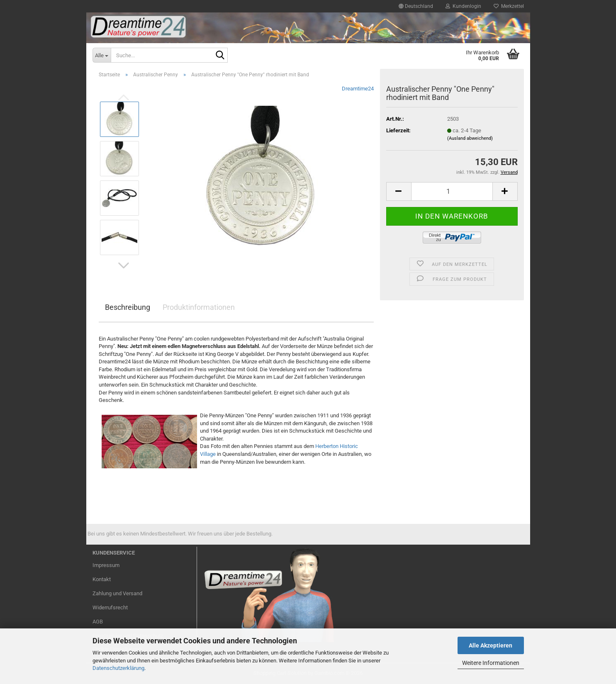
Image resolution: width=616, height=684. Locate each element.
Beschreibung (128, 307)
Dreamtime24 (358, 89)
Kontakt (102, 579)
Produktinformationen (199, 307)
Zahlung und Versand (117, 593)
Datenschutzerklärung (118, 668)
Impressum (106, 565)
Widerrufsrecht (110, 607)
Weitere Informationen (491, 663)
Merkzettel (509, 6)
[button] (416, 6)
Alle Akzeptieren (491, 645)
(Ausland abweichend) (470, 138)
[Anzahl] (452, 191)
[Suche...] (102, 55)
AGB (98, 622)
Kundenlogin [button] (463, 6)
